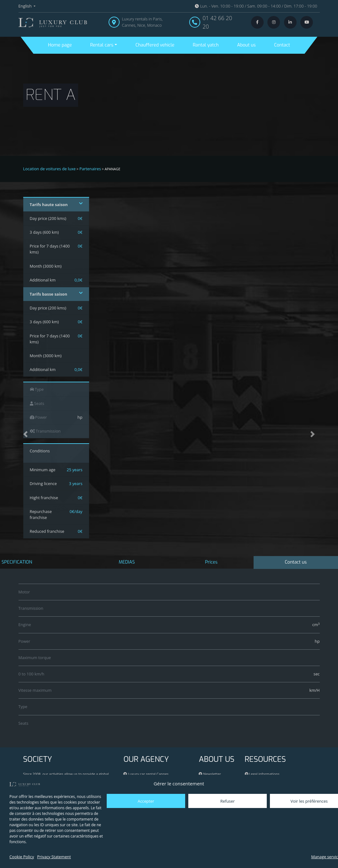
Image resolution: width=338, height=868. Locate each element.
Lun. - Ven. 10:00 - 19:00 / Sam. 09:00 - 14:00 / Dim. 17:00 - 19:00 (256, 6)
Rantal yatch (206, 45)
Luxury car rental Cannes (146, 774)
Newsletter (210, 774)
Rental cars (102, 45)
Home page (60, 45)
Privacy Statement (54, 857)
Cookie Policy (22, 857)
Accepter (146, 801)
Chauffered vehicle (155, 45)
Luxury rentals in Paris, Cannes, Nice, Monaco (142, 22)
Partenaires (90, 169)
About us (246, 45)
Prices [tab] (211, 562)
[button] (25, 434)
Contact (282, 45)
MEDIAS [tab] (127, 562)
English (26, 6)
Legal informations (262, 774)
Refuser (228, 801)
